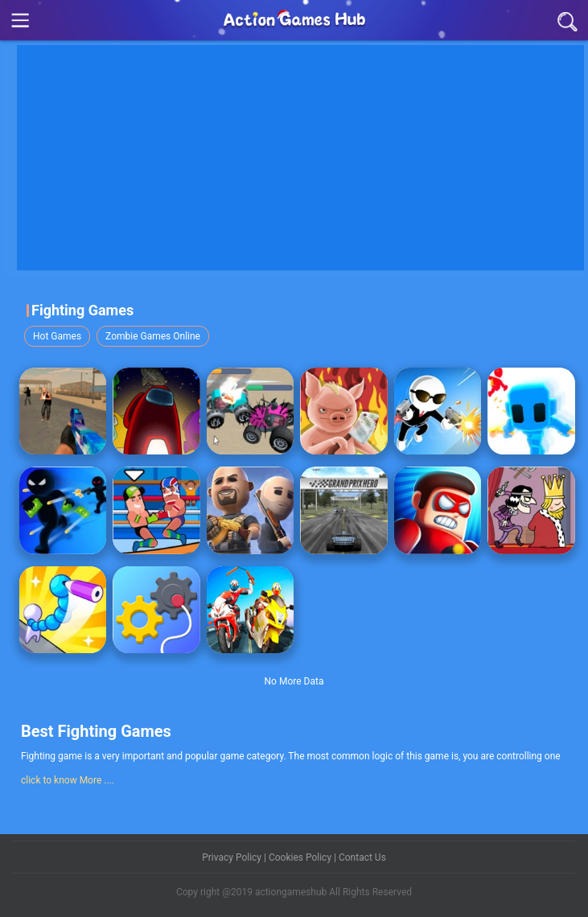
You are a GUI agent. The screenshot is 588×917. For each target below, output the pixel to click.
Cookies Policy (301, 857)
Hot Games (57, 336)
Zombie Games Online (153, 336)
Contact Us (362, 857)
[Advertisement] (302, 158)
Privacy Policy (233, 857)
